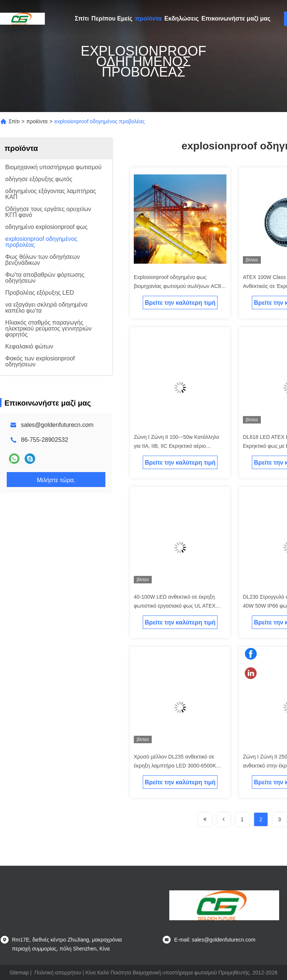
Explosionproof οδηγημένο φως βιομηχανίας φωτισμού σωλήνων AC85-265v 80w (180, 286)
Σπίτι (82, 18)
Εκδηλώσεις (182, 18)
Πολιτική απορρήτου (58, 973)
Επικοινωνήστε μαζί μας (236, 18)
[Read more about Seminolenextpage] (205, 819)
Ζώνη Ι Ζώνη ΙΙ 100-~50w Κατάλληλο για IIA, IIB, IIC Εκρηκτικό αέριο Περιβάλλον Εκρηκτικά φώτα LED (177, 446)
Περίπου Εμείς (112, 18)
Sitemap (19, 973)
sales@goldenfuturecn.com (57, 425)
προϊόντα (148, 18)
